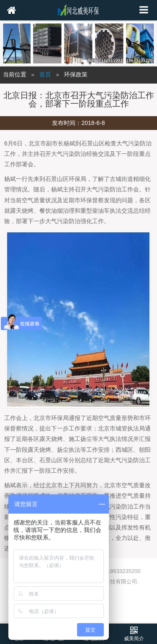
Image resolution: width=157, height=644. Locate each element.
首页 (45, 75)
